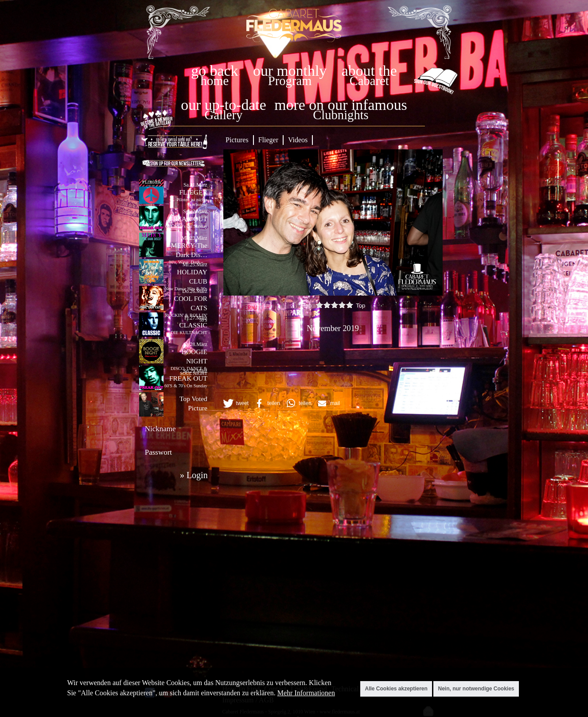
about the (369, 71)
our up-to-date (223, 105)
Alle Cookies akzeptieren (396, 689)
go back (214, 71)
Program (290, 81)
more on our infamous (341, 105)
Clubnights (341, 115)
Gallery (224, 115)
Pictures (237, 140)
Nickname (160, 429)
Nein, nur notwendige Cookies (476, 689)
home (215, 81)
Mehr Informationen (306, 693)
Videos (298, 140)
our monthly (290, 71)
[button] (235, 403)
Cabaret (369, 81)
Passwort (158, 452)
